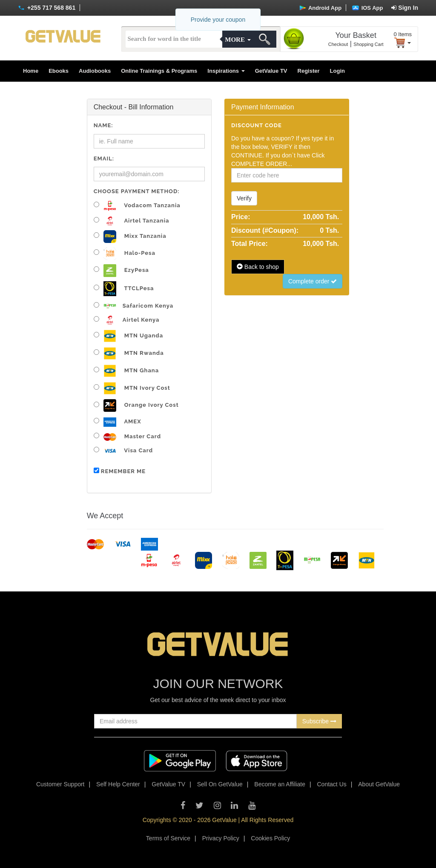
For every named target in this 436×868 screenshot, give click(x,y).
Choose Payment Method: (137, 191)
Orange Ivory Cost (136, 405)
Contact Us (332, 784)
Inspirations (226, 71)
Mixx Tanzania (130, 237)
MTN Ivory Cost (132, 388)
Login (337, 71)
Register (309, 71)
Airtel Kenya (127, 320)
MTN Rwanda (129, 353)
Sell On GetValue (220, 784)
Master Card (127, 437)
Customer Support (60, 784)
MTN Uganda (128, 336)
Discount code (257, 125)
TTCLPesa (124, 289)
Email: (104, 158)
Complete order (313, 281)
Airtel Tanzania (132, 221)
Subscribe (319, 721)
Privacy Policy (221, 838)
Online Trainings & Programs (159, 71)
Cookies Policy (270, 838)
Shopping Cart (368, 44)
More (238, 40)
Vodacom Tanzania (137, 206)
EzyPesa (121, 271)
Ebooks (59, 71)
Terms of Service (168, 838)
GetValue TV (271, 71)
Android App (320, 8)
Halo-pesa (125, 254)
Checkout (338, 44)
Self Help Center (118, 784)
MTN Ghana (126, 371)
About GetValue (379, 784)
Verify (244, 198)
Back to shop (258, 267)
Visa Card (123, 451)
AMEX (118, 422)
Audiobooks (95, 71)
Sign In (405, 8)
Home (31, 71)
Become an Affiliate (280, 784)
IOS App (367, 8)
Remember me (120, 471)
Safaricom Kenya (134, 306)
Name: (103, 125)
